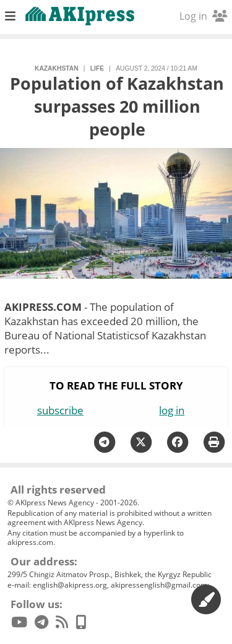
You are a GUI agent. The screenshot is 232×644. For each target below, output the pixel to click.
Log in (203, 16)
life (97, 68)
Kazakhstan (57, 68)
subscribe (60, 410)
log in (172, 410)
